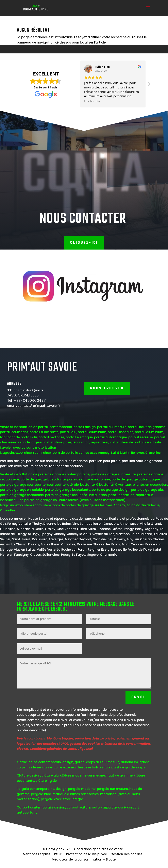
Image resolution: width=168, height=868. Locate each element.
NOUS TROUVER (107, 428)
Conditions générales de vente (98, 849)
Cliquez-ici (84, 243)
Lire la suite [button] (64, 101)
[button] (121, 85)
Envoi (138, 737)
